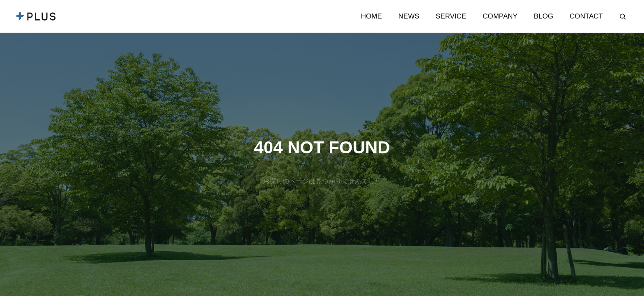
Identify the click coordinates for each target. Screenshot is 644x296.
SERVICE (451, 16)
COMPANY (500, 16)
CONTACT (586, 16)
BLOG (544, 16)
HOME (371, 16)
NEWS (409, 16)
